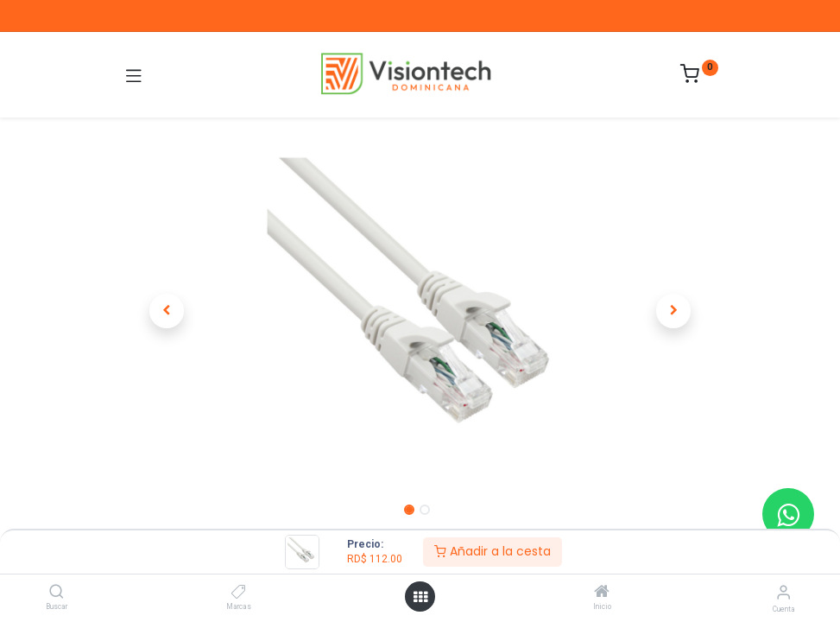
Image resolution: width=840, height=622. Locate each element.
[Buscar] (57, 593)
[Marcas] (239, 593)
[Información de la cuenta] (783, 592)
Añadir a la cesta (493, 551)
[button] (167, 311)
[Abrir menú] (420, 597)
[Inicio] (602, 593)
